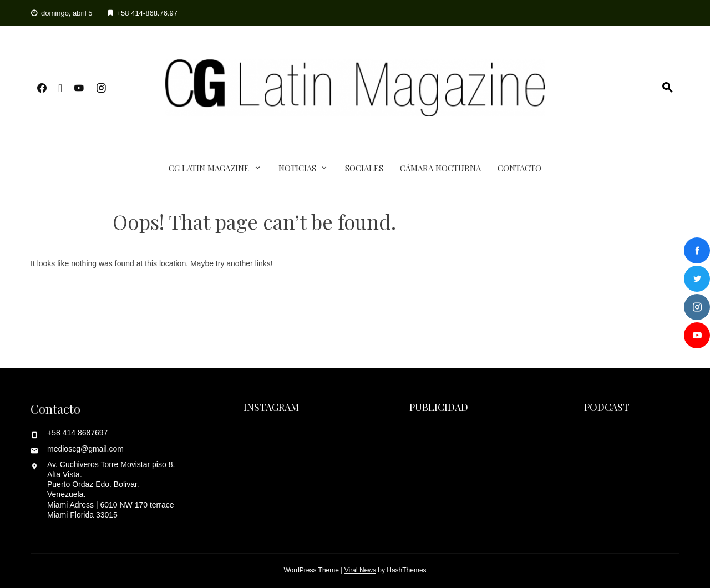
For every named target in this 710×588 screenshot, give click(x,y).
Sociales (364, 168)
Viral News (360, 570)
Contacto (519, 168)
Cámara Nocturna (440, 168)
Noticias (297, 168)
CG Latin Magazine (209, 168)
